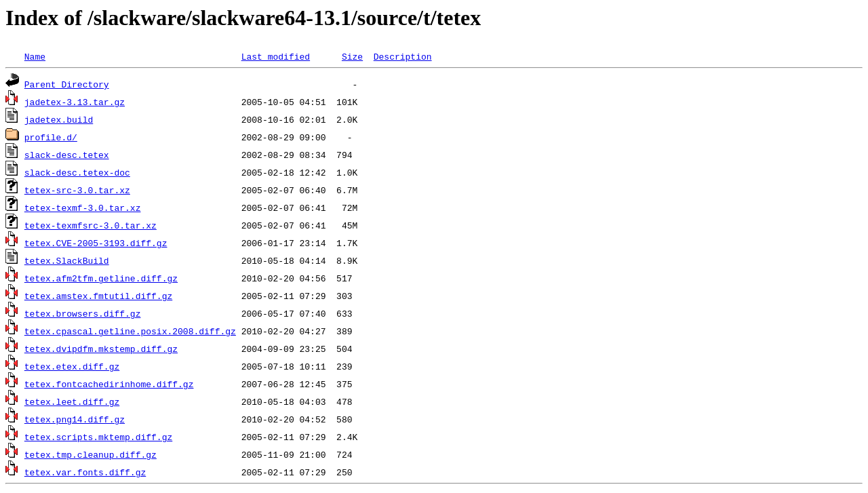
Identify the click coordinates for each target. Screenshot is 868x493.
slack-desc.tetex (67, 155)
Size (352, 56)
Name (35, 56)
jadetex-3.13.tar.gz (75, 102)
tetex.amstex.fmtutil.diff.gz (98, 296)
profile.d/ (51, 137)
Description (403, 56)
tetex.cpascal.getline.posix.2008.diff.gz (130, 331)
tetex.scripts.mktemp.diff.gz (98, 437)
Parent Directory (67, 84)
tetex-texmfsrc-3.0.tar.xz (91, 225)
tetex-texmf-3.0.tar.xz (83, 208)
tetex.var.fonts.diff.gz (85, 472)
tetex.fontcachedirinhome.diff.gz (109, 384)
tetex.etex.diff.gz (72, 366)
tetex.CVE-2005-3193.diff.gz (96, 243)
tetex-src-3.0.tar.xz (77, 190)
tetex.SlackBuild (67, 260)
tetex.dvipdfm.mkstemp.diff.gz (101, 349)
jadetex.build (59, 119)
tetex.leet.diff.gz (72, 401)
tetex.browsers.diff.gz (83, 313)
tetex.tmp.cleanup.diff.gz (91, 454)
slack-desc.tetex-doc (77, 172)
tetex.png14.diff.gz (75, 419)
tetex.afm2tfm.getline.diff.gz (101, 278)
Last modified (276, 56)
